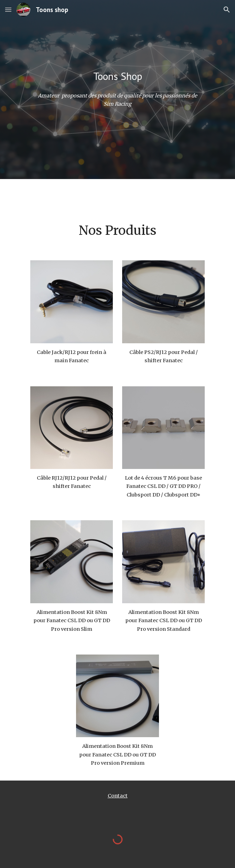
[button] (8, 9)
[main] (117, 76)
